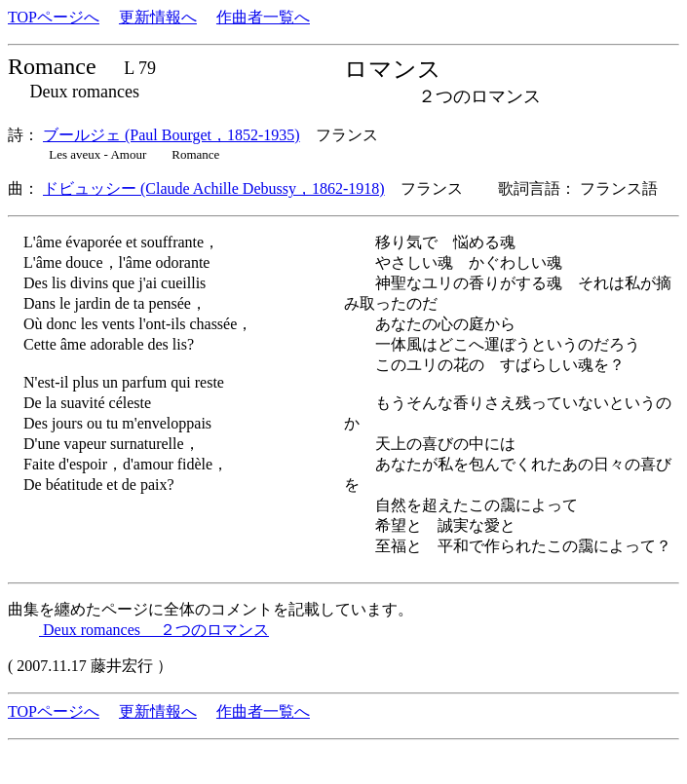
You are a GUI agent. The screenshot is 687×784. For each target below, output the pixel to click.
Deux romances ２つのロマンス (154, 630)
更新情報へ (158, 17)
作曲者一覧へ (263, 17)
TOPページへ (54, 17)
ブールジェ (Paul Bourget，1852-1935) (172, 135)
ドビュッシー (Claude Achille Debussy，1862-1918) (214, 188)
